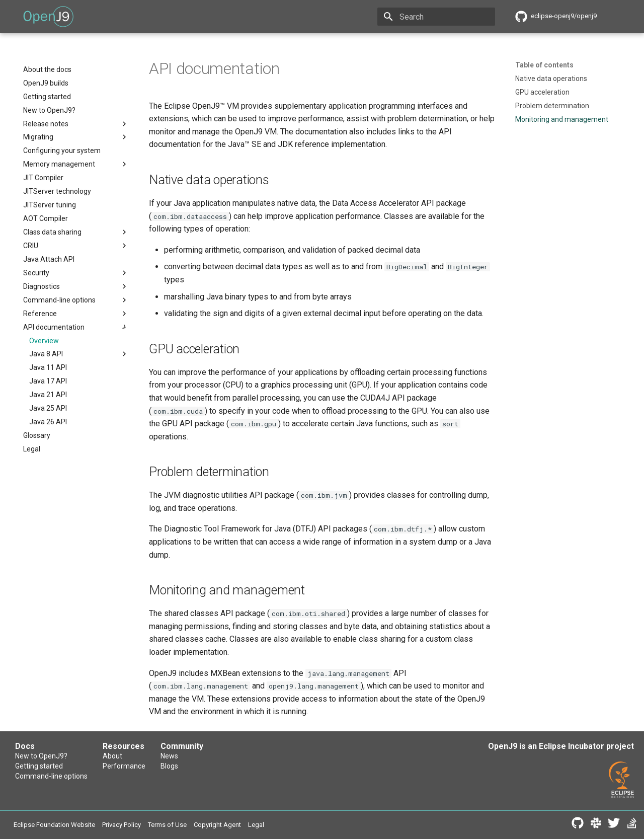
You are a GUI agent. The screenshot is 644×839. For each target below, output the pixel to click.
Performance (124, 766)
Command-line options (51, 776)
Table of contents (544, 65)
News (169, 756)
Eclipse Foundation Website (54, 825)
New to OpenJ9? (41, 756)
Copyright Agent (217, 825)
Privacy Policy (122, 825)
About (112, 756)
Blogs (169, 766)
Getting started (39, 766)
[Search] (436, 17)
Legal (256, 825)
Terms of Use (167, 825)
